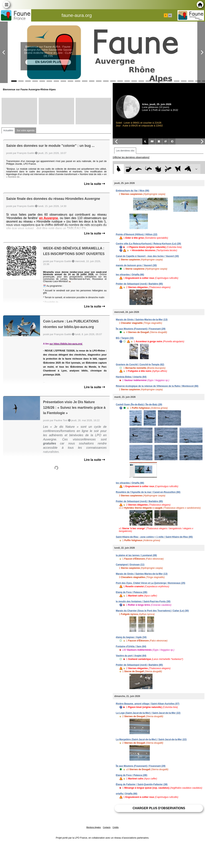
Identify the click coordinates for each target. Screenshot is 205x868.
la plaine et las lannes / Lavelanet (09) (136, 555)
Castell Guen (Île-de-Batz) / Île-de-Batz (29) (139, 405)
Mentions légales (94, 827)
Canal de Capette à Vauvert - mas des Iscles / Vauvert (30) (147, 256)
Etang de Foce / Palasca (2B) (131, 592)
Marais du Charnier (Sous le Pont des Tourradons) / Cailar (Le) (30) (152, 611)
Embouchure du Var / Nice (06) (132, 191)
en (170, 15)
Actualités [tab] (8, 130)
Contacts (107, 827)
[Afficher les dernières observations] (131, 157)
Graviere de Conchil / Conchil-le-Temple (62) (140, 365)
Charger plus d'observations (159, 808)
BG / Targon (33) (125, 338)
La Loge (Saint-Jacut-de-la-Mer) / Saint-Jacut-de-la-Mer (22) (148, 713)
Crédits (116, 827)
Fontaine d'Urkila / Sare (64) (131, 646)
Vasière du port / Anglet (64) (131, 656)
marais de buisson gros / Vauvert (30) (136, 265)
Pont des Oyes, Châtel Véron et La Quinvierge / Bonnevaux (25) (150, 583)
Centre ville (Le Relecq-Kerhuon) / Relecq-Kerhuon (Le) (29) (148, 244)
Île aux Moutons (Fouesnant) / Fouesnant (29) (141, 329)
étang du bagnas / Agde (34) (131, 637)
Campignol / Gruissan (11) (130, 565)
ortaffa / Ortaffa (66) (126, 794)
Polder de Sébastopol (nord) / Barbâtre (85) (139, 284)
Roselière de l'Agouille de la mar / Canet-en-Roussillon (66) (148, 492)
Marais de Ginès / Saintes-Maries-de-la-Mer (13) (142, 320)
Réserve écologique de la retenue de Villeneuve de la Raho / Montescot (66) (157, 386)
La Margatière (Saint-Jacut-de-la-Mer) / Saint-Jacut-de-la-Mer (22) (151, 739)
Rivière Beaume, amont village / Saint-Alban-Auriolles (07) (147, 704)
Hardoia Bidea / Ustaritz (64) (131, 377)
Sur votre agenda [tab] (26, 130)
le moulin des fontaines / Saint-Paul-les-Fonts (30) (143, 601)
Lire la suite (95, 184)
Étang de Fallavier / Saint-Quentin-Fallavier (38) (142, 784)
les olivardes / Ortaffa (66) (130, 275)
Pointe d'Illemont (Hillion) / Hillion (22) (137, 234)
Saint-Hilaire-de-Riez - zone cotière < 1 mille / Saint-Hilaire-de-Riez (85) (154, 537)
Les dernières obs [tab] (125, 151)
